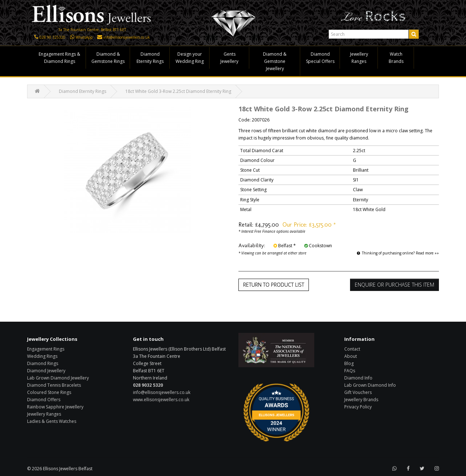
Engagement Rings (46, 349)
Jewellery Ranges (359, 58)
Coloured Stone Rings (49, 392)
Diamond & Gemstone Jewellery (275, 61)
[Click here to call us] (36, 37)
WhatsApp (84, 37)
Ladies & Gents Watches (52, 421)
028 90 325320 (52, 37)
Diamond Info (358, 378)
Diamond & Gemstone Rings (108, 58)
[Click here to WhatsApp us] (72, 37)
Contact (352, 349)
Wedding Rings (42, 356)
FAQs (350, 371)
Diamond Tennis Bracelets (54, 385)
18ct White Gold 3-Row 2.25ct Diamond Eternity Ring (178, 91)
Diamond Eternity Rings (150, 58)
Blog (349, 363)
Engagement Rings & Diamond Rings (59, 58)
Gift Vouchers (358, 392)
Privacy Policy (358, 407)
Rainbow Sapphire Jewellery (55, 407)
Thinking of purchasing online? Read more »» (398, 253)
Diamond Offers (44, 400)
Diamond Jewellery (46, 371)
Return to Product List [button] (274, 285)
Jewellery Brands (361, 400)
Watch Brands (396, 58)
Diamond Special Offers (320, 58)
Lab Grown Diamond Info (370, 385)
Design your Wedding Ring (190, 58)
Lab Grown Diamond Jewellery (58, 378)
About (351, 356)
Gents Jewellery (229, 58)
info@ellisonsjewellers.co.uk (127, 37)
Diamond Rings (43, 363)
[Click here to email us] (100, 37)
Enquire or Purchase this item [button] (394, 285)
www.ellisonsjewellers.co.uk (161, 400)
